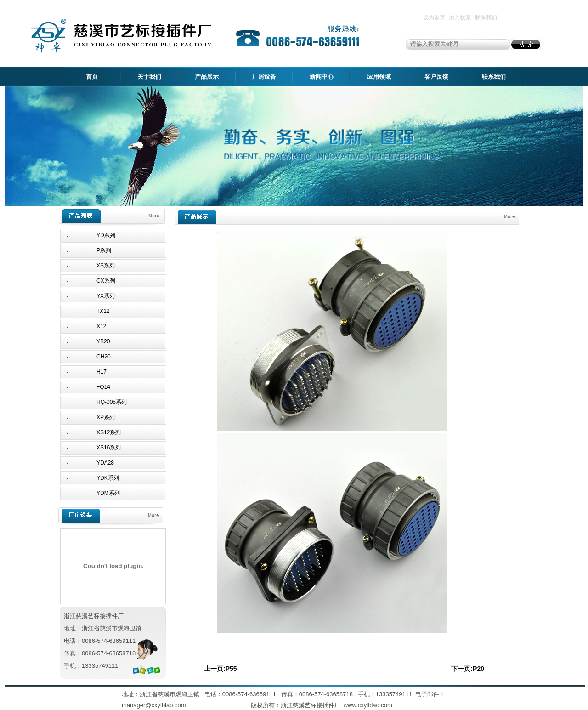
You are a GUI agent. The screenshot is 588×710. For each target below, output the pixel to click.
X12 (101, 326)
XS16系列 (109, 448)
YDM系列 (108, 493)
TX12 (103, 311)
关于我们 (149, 77)
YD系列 (106, 235)
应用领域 (379, 77)
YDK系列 (108, 478)
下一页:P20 (468, 669)
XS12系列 (109, 432)
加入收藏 (460, 17)
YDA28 (105, 463)
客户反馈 (436, 77)
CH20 (104, 357)
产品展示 (207, 77)
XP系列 (106, 417)
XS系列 (106, 266)
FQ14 (103, 387)
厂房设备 (264, 77)
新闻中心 (322, 77)
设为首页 (434, 17)
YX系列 (106, 296)
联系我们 (494, 77)
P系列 (104, 250)
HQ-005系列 (112, 402)
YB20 (103, 341)
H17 (102, 372)
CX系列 (106, 281)
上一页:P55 (220, 669)
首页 (92, 77)
